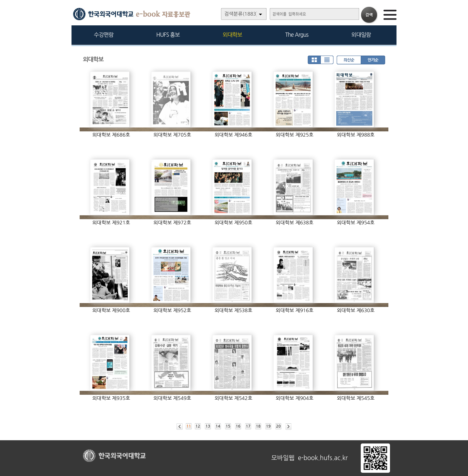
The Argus (297, 35)
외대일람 (361, 35)
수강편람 (104, 35)
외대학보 (232, 35)
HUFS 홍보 (168, 35)
